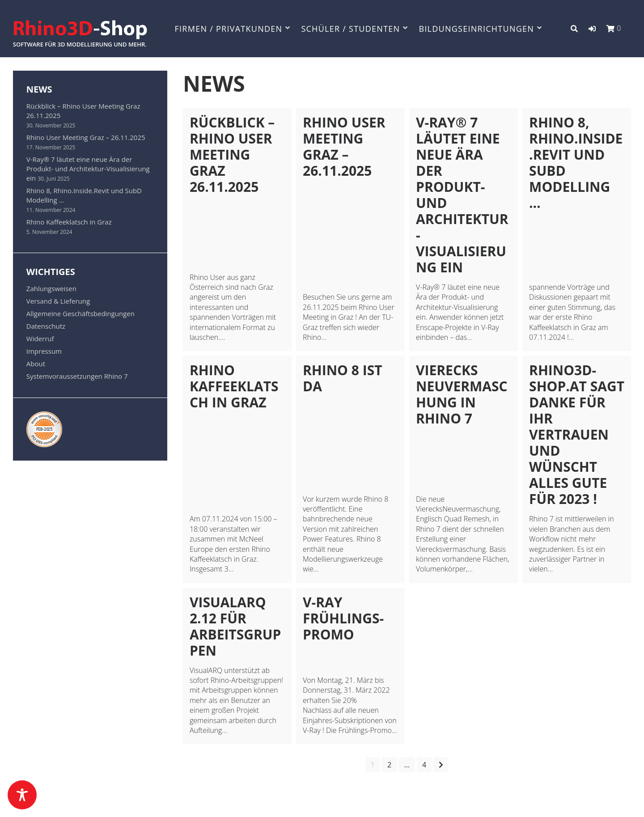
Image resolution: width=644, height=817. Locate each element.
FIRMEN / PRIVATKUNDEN (229, 29)
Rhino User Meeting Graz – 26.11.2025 (344, 146)
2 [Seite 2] (389, 765)
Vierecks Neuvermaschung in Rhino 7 (462, 394)
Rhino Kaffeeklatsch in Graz (234, 386)
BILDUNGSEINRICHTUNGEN (476, 29)
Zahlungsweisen (51, 288)
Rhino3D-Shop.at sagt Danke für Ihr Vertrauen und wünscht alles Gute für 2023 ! (577, 434)
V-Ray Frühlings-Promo (343, 618)
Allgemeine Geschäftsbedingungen (80, 313)
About (36, 364)
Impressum (44, 351)
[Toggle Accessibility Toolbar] (22, 795)
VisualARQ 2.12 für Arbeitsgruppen (235, 626)
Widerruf (40, 339)
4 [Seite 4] (424, 765)
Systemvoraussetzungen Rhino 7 (77, 376)
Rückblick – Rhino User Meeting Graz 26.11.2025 (232, 155)
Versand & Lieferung (58, 301)
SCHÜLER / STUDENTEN (350, 29)
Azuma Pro (123, 798)
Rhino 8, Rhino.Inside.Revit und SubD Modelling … (576, 163)
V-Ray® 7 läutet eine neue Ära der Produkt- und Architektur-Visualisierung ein (462, 195)
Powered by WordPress (46, 798)
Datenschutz (46, 326)
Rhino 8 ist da (343, 378)
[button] (592, 29)
